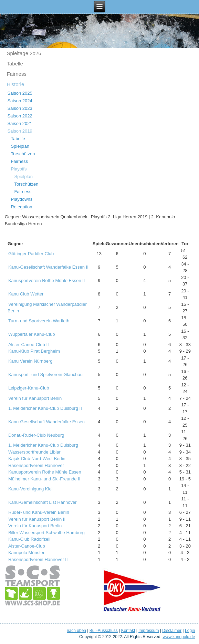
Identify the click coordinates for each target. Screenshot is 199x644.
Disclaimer (172, 631)
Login (190, 631)
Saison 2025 (20, 93)
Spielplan (20, 146)
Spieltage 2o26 (24, 53)
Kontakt (128, 631)
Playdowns (22, 199)
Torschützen (23, 154)
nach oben (76, 631)
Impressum (149, 631)
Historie (15, 84)
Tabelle (15, 64)
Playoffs (19, 169)
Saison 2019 (20, 131)
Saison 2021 (20, 123)
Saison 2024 (20, 101)
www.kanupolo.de (179, 637)
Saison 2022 (20, 116)
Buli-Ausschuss (104, 631)
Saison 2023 (20, 108)
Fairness (17, 74)
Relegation (21, 207)
